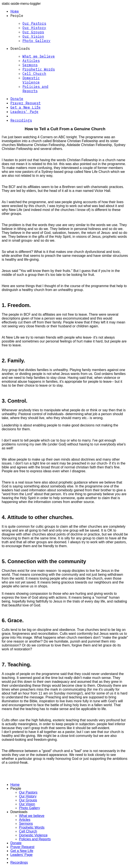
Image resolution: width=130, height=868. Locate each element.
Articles (31, 61)
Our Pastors (34, 23)
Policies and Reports (35, 89)
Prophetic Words (39, 69)
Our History (34, 28)
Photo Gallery (36, 41)
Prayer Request (25, 103)
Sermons (30, 65)
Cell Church (34, 74)
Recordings (21, 120)
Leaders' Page (24, 112)
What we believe (39, 56)
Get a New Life (25, 107)
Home (15, 11)
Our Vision (33, 36)
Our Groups (33, 32)
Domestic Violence (31, 80)
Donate (17, 99)
